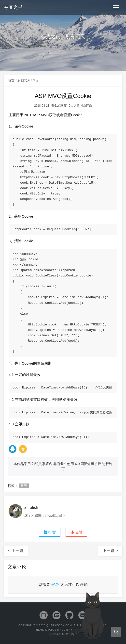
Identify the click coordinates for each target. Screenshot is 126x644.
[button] (76, 532)
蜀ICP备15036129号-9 (63, 634)
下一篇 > (110, 551)
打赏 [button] (50, 532)
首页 (11, 81)
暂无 (24, 486)
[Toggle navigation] (116, 7)
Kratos (51, 630)
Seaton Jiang (81, 630)
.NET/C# (24, 81)
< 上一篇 (16, 551)
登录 (55, 585)
